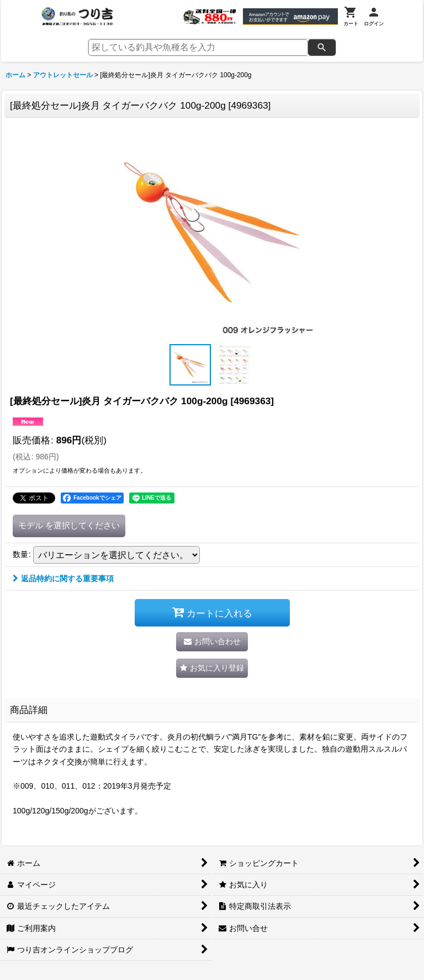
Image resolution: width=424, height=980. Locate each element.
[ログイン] (374, 17)
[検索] (322, 47)
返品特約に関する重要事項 (63, 579)
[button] (190, 365)
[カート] (351, 17)
